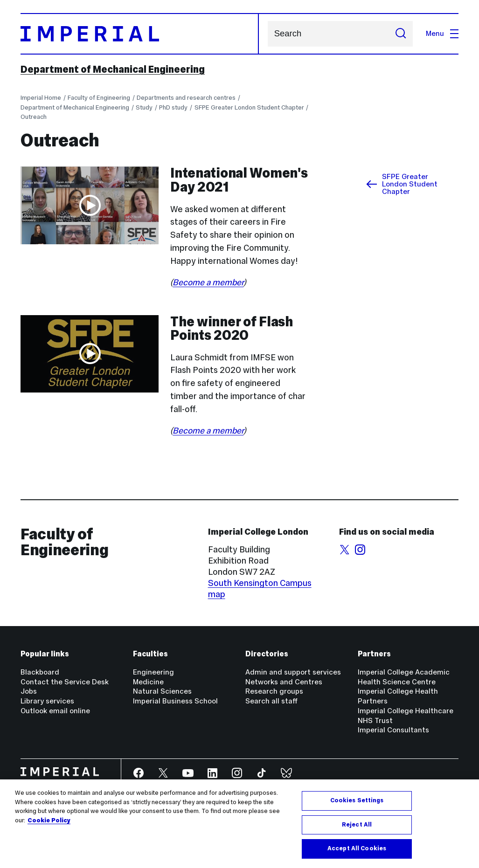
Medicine (148, 682)
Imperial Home (41, 98)
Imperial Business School (175, 701)
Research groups (274, 691)
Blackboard (40, 672)
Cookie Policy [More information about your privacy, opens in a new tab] (49, 820)
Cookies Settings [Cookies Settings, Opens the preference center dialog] (357, 800)
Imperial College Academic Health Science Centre (404, 677)
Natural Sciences (162, 691)
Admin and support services (293, 672)
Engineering (153, 672)
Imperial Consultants (393, 730)
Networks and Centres (284, 682)
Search (267, 34)
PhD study (173, 107)
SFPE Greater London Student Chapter (249, 107)
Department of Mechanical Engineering (113, 69)
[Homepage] (140, 34)
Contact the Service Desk (65, 682)
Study (144, 107)
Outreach (34, 117)
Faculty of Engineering (99, 98)
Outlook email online (55, 711)
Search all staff (271, 701)
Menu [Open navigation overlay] (442, 33)
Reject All (357, 825)
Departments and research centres (186, 98)
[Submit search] (401, 34)
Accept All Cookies (357, 848)
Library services (47, 701)
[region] (239, 824)
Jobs (29, 691)
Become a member (208, 282)
